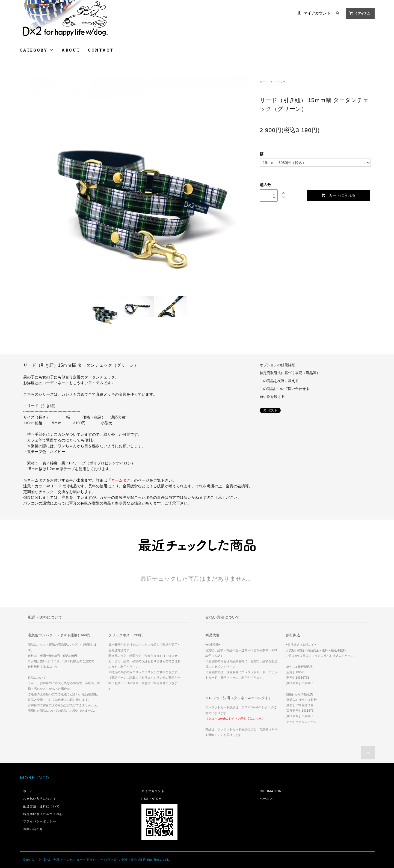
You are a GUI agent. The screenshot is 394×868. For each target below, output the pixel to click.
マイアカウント (317, 13)
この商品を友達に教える (279, 381)
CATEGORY (37, 50)
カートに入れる (338, 195)
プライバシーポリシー (40, 821)
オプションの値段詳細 (277, 365)
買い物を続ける (272, 397)
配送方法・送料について (41, 806)
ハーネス (266, 799)
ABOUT (71, 50)
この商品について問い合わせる (285, 389)
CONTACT (101, 50)
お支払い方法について (40, 799)
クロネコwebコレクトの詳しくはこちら (235, 718)
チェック (280, 82)
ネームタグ (121, 480)
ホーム (28, 791)
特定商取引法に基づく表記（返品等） (290, 373)
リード (264, 82)
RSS (145, 799)
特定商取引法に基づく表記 (43, 814)
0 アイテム (359, 13)
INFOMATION (271, 791)
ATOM (157, 799)
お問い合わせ (33, 829)
